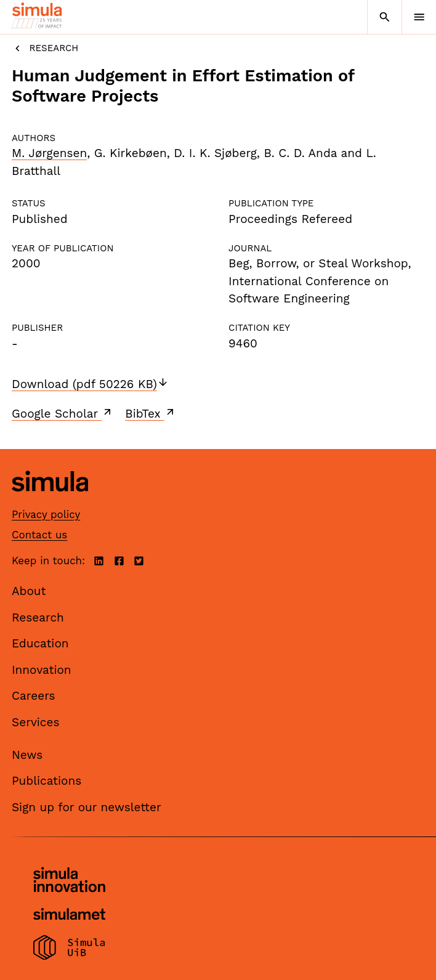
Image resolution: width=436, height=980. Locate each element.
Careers (34, 696)
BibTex (151, 413)
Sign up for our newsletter (87, 807)
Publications (46, 781)
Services (35, 722)
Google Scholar (63, 413)
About (29, 591)
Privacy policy (46, 514)
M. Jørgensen (49, 153)
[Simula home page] (50, 500)
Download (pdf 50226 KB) (90, 384)
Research (45, 48)
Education (40, 643)
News (27, 755)
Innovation (42, 670)
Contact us (39, 535)
